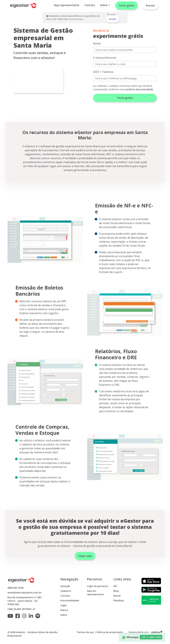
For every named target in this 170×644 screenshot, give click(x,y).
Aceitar (113, 19)
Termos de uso (85, 632)
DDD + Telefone (103, 72)
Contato (90, 5)
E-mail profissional (105, 58)
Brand (117, 596)
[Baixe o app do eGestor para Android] (151, 589)
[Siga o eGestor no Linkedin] (32, 617)
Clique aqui (85, 556)
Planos (64, 610)
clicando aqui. (76, 19)
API (115, 586)
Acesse (150, 5)
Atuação (65, 586)
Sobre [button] (104, 5)
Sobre (64, 615)
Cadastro (66, 591)
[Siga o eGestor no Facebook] (18, 617)
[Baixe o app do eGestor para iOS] (151, 581)
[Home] (23, 5)
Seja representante (67, 5)
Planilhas (119, 600)
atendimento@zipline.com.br (24, 593)
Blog (116, 591)
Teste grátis (126, 5)
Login (64, 605)
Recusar (111, 14)
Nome (97, 43)
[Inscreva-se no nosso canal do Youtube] (11, 617)
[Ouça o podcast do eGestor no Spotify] (39, 617)
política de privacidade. (140, 89)
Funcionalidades (70, 600)
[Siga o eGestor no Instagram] (25, 617)
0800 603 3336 (15, 588)
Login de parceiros (98, 586)
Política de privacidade (110, 632)
